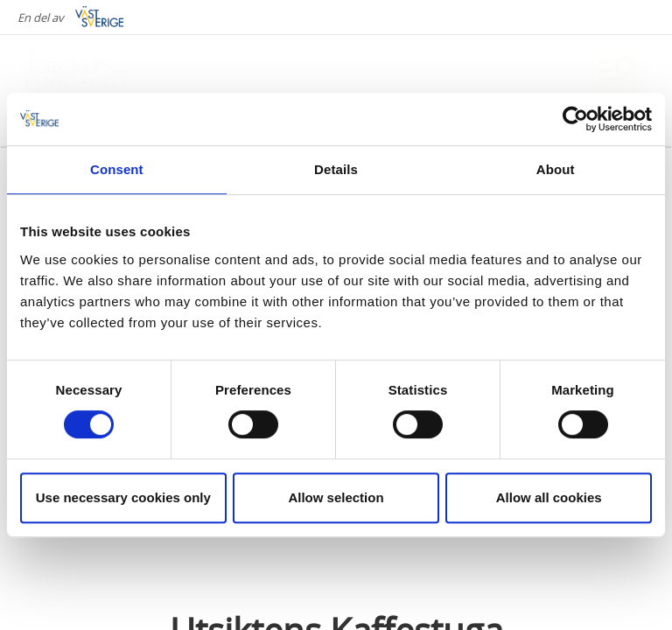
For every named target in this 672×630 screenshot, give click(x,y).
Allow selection (336, 497)
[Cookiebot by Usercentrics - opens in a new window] (575, 119)
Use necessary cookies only (123, 497)
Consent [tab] (117, 169)
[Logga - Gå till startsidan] (87, 70)
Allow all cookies (549, 497)
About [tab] (556, 169)
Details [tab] (336, 169)
